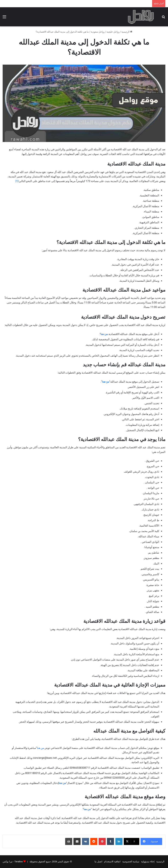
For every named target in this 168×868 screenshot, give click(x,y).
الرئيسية (127, 32)
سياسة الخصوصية (131, 862)
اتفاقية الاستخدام (112, 862)
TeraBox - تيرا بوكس (13, 862)
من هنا (104, 334)
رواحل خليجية (113, 32)
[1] (17, 181)
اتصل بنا (98, 862)
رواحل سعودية (98, 32)
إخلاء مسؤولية (148, 862)
